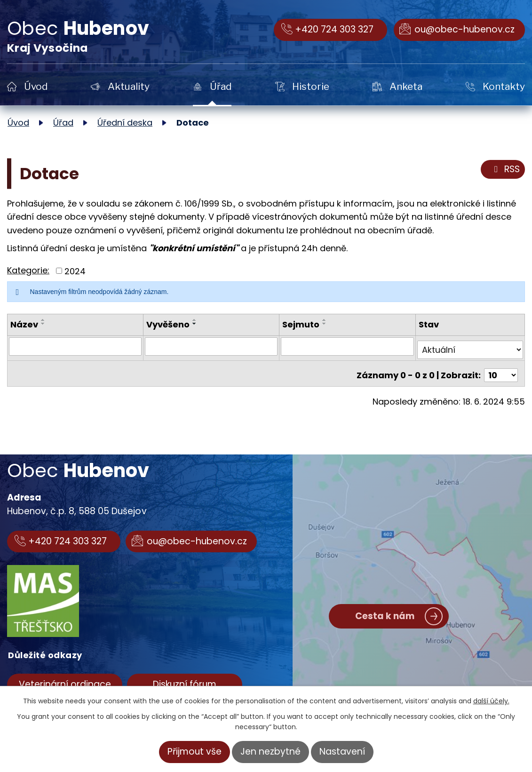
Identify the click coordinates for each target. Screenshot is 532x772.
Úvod (36, 86)
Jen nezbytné (270, 752)
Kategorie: (28, 270)
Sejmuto (301, 324)
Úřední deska (125, 123)
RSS (505, 169)
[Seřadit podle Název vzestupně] (43, 320)
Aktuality (129, 86)
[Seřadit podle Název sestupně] (43, 324)
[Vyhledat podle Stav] (470, 346)
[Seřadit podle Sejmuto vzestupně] (325, 320)
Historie (311, 86)
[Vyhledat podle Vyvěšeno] (211, 346)
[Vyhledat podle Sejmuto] (348, 346)
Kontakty (504, 86)
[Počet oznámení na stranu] (501, 368)
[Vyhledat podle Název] (75, 346)
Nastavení (342, 752)
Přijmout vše (195, 752)
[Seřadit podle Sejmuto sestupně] (325, 324)
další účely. (491, 701)
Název (24, 324)
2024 (75, 271)
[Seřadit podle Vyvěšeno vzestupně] (195, 320)
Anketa (406, 86)
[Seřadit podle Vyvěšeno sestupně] (195, 324)
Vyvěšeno (168, 324)
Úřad (221, 86)
